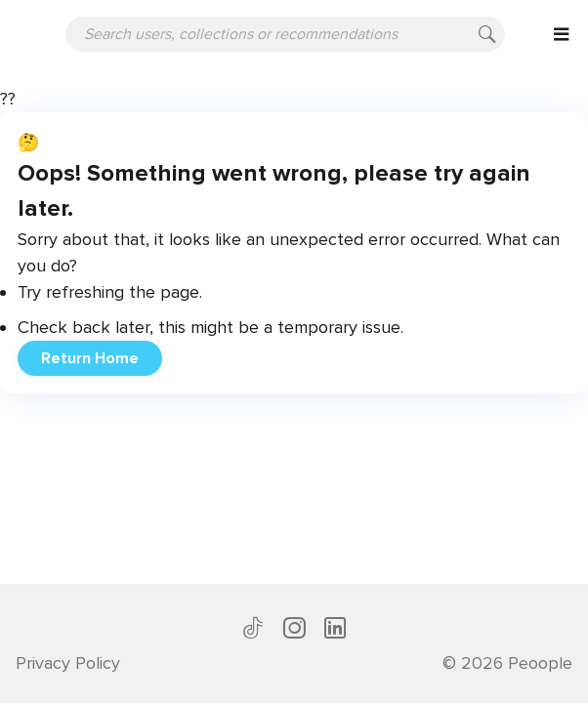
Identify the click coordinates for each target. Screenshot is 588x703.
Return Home (90, 358)
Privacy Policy (68, 663)
